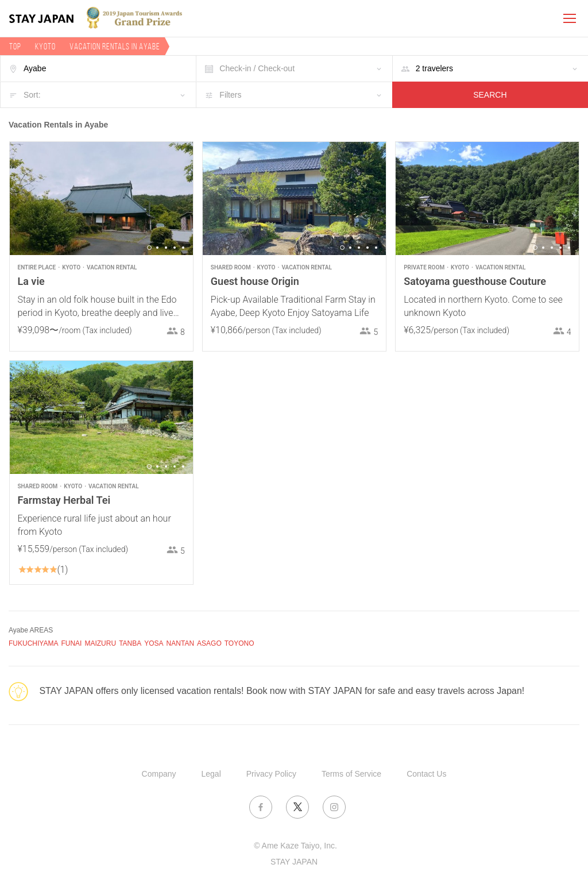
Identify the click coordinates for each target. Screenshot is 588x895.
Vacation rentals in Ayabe (115, 46)
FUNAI (71, 643)
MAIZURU (100, 643)
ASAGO (209, 643)
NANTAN (180, 643)
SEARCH (490, 95)
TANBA (130, 643)
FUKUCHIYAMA (33, 643)
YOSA (154, 643)
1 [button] (149, 248)
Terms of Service (351, 774)
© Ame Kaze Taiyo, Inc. (295, 846)
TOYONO (239, 643)
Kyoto (45, 46)
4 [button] (175, 248)
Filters (230, 95)
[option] (101, 198)
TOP (15, 46)
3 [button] (166, 248)
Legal (211, 774)
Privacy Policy (271, 774)
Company (159, 774)
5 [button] (183, 248)
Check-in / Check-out (257, 68)
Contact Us (426, 774)
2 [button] (157, 248)
